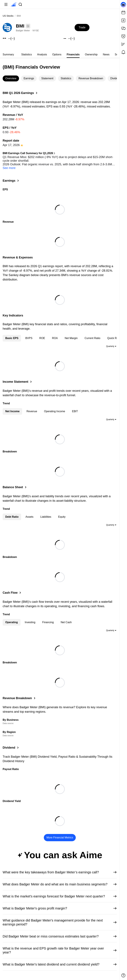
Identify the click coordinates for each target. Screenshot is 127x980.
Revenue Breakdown (91, 78)
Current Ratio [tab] (92, 337)
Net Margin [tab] (71, 337)
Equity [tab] (62, 516)
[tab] (8, 55)
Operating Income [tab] (54, 410)
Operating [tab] (12, 621)
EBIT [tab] (75, 410)
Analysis (42, 54)
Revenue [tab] (32, 410)
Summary (8, 54)
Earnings (29, 78)
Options (57, 54)
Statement (47, 78)
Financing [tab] (48, 621)
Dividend (115, 78)
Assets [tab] (29, 516)
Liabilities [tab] (46, 516)
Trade (82, 27)
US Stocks (8, 16)
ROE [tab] (42, 337)
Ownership (91, 54)
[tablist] (60, 55)
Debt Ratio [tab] (12, 516)
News (106, 54)
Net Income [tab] (12, 410)
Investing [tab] (30, 621)
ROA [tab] (55, 337)
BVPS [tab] (29, 337)
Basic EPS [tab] (12, 337)
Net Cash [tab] (66, 621)
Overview (11, 78)
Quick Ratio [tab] (114, 337)
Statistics (26, 54)
